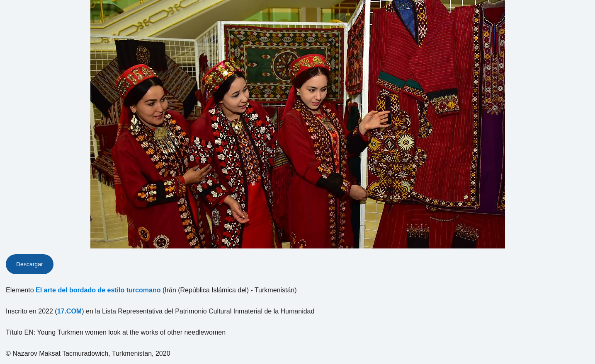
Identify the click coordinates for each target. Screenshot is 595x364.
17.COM (70, 311)
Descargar (30, 264)
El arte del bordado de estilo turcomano (98, 290)
